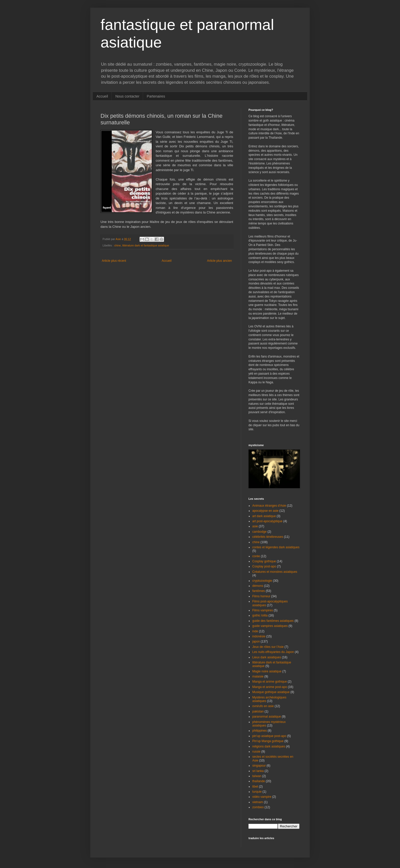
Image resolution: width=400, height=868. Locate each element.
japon (256, 641)
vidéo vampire (262, 797)
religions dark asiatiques (269, 746)
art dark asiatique (264, 516)
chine (118, 245)
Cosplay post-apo (264, 566)
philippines (260, 731)
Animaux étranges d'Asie (269, 506)
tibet (255, 787)
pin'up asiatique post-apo (269, 736)
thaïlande (259, 781)
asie (255, 526)
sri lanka (258, 771)
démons (258, 586)
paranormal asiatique (267, 717)
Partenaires (156, 96)
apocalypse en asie (265, 511)
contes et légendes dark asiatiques (276, 547)
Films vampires (263, 610)
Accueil (102, 96)
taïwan (257, 776)
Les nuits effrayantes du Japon (273, 652)
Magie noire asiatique (267, 671)
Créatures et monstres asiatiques (275, 572)
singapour (259, 766)
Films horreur (261, 596)
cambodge (259, 532)
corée (256, 556)
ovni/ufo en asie (263, 706)
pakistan (258, 711)
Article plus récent (114, 261)
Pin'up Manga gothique (268, 741)
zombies (258, 807)
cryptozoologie (262, 581)
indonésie (259, 636)
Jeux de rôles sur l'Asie (268, 647)
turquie (257, 792)
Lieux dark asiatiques (267, 657)
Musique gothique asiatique (271, 692)
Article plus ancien (220, 261)
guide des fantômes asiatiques (273, 621)
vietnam (258, 802)
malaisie (258, 676)
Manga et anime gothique (270, 682)
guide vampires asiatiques (270, 626)
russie (256, 752)
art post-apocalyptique (267, 521)
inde (255, 631)
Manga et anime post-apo (270, 687)
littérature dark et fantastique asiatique (146, 245)
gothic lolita (260, 615)
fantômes (259, 591)
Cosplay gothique (264, 561)
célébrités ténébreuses (268, 537)
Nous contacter (127, 96)
